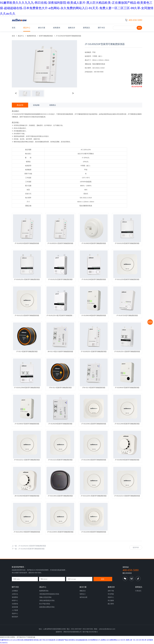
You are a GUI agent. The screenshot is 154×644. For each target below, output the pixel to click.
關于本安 (101, 28)
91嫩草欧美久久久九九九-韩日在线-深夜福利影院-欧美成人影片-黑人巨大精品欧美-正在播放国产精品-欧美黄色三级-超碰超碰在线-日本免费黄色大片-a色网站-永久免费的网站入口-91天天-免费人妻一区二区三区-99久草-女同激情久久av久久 (77, 8)
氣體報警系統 (32, 36)
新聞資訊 (86, 28)
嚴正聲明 (111, 604)
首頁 (14, 28)
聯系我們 (15, 617)
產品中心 (27, 28)
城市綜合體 (83, 597)
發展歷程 (15, 597)
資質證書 (15, 607)
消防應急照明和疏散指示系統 (49, 594)
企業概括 (15, 591)
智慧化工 (83, 594)
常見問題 (111, 594)
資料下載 (111, 591)
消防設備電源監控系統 (47, 600)
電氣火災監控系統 (45, 597)
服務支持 (72, 28)
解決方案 (42, 28)
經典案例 (57, 28)
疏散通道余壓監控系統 (47, 607)
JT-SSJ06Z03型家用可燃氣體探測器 (31, 549)
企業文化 (15, 594)
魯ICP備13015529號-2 (90, 632)
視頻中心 (15, 613)
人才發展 (15, 610)
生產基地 (15, 604)
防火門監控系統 (45, 604)
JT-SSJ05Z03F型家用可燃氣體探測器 (68, 36)
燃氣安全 (83, 591)
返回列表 (136, 547)
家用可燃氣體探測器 (46, 36)
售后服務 (111, 600)
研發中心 (15, 600)
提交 (103, 579)
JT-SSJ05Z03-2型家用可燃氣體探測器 (32, 546)
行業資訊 (138, 591)
